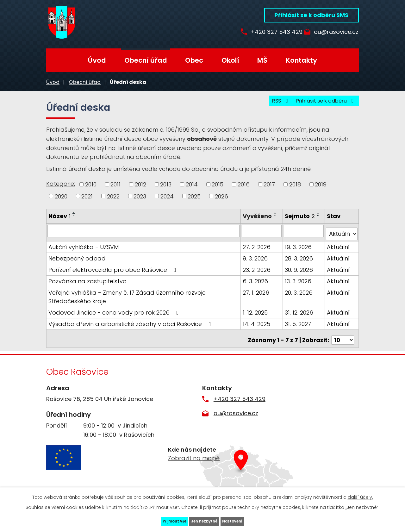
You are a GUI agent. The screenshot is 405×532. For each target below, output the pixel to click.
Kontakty (301, 60)
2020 (61, 196)
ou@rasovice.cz (336, 32)
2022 (113, 196)
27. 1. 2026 (257, 294)
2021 (87, 196)
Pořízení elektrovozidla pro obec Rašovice (114, 271)
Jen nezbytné (205, 519)
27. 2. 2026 (258, 248)
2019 (321, 184)
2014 (192, 184)
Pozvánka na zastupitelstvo (87, 282)
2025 (194, 196)
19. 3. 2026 (299, 248)
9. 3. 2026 (256, 259)
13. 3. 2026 (299, 282)
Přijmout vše (156, 519)
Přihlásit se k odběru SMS (311, 15)
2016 (244, 184)
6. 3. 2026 (257, 282)
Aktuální (339, 248)
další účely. (360, 492)
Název (59, 216)
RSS (267, 105)
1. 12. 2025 (256, 313)
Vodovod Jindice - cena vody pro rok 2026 (115, 313)
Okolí (230, 60)
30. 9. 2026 (299, 271)
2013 (166, 184)
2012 (140, 184)
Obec (194, 60)
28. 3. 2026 (299, 259)
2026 (221, 196)
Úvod (97, 60)
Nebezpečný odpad (77, 259)
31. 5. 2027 (299, 325)
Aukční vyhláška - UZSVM (84, 248)
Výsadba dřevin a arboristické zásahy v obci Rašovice (131, 325)
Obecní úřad (146, 60)
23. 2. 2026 (258, 271)
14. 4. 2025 (258, 325)
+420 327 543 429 (265, 32)
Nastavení (251, 519)
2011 (115, 184)
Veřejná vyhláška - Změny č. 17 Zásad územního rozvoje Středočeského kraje (127, 298)
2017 (269, 184)
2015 (218, 184)
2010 (91, 184)
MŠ (262, 60)
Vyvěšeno (259, 216)
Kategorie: (61, 184)
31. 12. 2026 (300, 313)
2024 (167, 196)
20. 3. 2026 (299, 294)
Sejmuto (300, 216)
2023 (140, 196)
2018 (295, 184)
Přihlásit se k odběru (321, 105)
